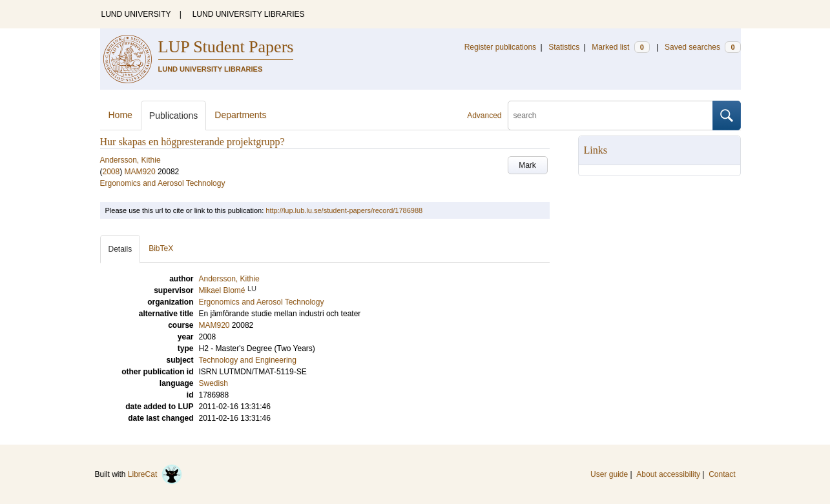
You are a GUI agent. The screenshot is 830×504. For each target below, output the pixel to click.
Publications (174, 116)
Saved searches (703, 47)
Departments (240, 115)
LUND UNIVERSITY (136, 14)
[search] (610, 116)
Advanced (484, 116)
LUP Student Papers (226, 47)
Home (120, 115)
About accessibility (668, 474)
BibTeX (161, 248)
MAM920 (140, 172)
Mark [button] (527, 165)
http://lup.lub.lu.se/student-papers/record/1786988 (344, 210)
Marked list (620, 47)
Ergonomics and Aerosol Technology (163, 183)
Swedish (213, 383)
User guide (609, 474)
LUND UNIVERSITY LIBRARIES (249, 14)
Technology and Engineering (248, 360)
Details (120, 249)
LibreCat (155, 474)
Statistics (564, 47)
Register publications (500, 47)
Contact (722, 474)
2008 (111, 172)
